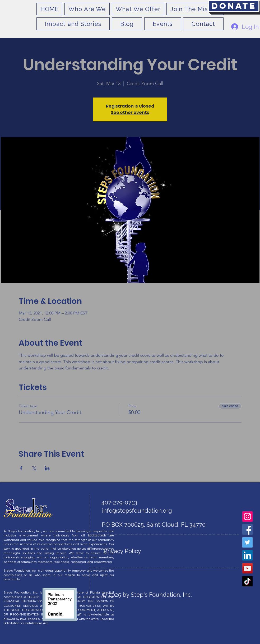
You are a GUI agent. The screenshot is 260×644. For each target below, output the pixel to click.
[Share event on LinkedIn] (47, 468)
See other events (130, 112)
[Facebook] (247, 529)
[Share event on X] (34, 468)
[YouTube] (247, 568)
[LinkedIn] (247, 555)
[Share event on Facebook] (21, 468)
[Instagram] (247, 516)
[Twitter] (247, 542)
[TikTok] (247, 581)
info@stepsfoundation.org (137, 511)
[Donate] (234, 6)
